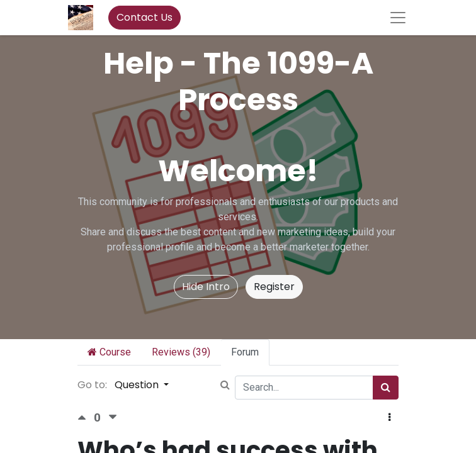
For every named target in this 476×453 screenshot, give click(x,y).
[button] (389, 418)
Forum (245, 352)
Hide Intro (206, 287)
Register (274, 287)
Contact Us (144, 17)
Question (138, 385)
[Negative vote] (113, 417)
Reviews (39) (181, 352)
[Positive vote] (86, 417)
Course (109, 352)
